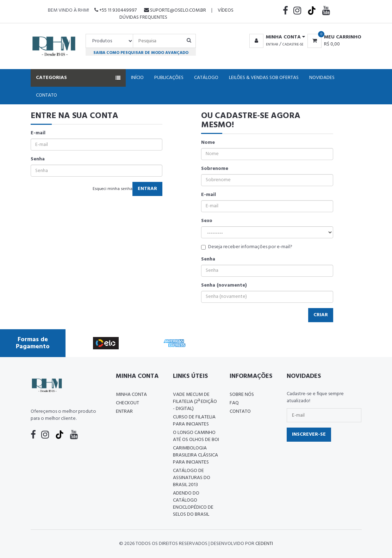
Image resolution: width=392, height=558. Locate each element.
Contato (46, 95)
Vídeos (226, 10)
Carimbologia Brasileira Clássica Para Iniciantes (195, 455)
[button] (276, 37)
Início (137, 78)
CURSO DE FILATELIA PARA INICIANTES (194, 421)
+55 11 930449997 (116, 10)
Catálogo (206, 78)
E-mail (38, 133)
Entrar (272, 44)
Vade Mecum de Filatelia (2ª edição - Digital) (195, 402)
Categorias (78, 78)
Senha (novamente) (224, 286)
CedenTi (264, 544)
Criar (321, 315)
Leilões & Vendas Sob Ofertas (264, 78)
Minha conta (131, 395)
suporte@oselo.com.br (175, 10)
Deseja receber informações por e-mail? (247, 247)
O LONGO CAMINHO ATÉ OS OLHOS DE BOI (196, 436)
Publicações (169, 78)
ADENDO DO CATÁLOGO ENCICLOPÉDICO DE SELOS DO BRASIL (193, 504)
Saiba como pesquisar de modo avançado (141, 53)
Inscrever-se (309, 434)
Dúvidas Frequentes (143, 17)
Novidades (322, 78)
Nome (208, 143)
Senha (38, 159)
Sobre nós (242, 395)
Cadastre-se (293, 44)
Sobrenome (215, 169)
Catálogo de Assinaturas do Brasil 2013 (192, 478)
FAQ (234, 403)
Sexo (207, 221)
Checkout (127, 403)
